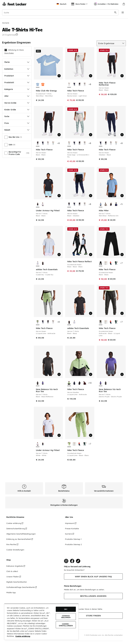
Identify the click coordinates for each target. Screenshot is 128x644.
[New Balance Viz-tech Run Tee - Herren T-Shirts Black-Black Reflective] (106, 383)
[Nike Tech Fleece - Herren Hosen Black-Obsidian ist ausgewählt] (69, 204)
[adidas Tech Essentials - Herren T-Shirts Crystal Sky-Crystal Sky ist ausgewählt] (38, 263)
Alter (17, 96)
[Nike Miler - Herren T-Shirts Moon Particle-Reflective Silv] (106, 204)
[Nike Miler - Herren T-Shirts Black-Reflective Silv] (111, 204)
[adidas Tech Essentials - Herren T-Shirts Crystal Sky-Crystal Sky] (74, 322)
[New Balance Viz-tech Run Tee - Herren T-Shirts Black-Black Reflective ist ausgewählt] (38, 383)
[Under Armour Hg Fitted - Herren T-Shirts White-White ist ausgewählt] (38, 444)
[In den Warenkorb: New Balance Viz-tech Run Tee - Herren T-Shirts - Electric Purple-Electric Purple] (122, 374)
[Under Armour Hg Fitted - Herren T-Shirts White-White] (43, 204)
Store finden (9, 53)
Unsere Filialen (14, 577)
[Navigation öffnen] (123, 12)
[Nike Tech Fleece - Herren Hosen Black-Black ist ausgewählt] (38, 143)
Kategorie (17, 89)
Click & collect (12, 571)
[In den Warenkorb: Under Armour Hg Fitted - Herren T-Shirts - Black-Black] (59, 196)
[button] (17, 34)
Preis (17, 123)
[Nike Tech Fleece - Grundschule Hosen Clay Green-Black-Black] (116, 263)
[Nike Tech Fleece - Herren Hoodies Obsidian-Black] (74, 383)
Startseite (6, 23)
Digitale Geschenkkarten (17, 582)
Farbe (17, 116)
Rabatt (17, 130)
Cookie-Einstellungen (15, 550)
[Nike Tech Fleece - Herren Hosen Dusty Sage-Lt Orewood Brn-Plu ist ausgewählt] (69, 143)
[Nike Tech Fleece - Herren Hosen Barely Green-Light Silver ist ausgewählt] (69, 84)
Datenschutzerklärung (17, 528)
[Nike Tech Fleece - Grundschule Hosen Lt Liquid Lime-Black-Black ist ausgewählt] (69, 444)
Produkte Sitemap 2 (73, 544)
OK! (66, 609)
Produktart (17, 76)
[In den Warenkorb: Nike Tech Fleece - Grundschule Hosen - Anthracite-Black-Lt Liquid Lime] (122, 313)
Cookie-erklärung (15, 523)
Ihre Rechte (12, 544)
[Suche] (60, 12)
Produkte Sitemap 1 (73, 539)
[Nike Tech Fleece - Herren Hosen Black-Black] (80, 84)
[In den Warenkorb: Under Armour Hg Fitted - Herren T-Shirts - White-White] (59, 435)
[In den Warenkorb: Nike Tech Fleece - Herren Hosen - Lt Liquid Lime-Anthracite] (59, 313)
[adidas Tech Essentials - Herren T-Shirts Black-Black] (43, 263)
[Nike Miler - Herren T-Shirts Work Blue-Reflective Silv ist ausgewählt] (101, 204)
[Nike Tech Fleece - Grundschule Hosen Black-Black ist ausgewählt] (101, 263)
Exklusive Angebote (16, 566)
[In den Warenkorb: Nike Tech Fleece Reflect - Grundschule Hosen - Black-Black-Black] (91, 255)
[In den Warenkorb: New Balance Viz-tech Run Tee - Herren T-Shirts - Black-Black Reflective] (59, 374)
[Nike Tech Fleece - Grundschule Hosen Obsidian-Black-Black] (111, 263)
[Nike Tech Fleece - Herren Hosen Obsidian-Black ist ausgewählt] (101, 143)
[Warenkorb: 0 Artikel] (124, 4)
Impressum (71, 523)
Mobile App (11, 592)
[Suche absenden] (115, 12)
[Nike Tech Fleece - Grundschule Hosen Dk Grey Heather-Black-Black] (106, 263)
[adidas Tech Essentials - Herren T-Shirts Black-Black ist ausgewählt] (69, 322)
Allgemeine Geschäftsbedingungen (21, 534)
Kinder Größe (17, 110)
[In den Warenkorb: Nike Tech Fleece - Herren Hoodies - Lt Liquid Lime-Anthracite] (91, 374)
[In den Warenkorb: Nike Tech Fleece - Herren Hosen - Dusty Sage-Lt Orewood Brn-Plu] (91, 135)
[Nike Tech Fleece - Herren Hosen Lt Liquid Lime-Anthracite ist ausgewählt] (38, 322)
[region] (41, 622)
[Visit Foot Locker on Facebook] (72, 561)
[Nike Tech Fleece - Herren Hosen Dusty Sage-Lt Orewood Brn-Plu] (53, 143)
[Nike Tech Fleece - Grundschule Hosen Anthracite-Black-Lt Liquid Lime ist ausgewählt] (101, 322)
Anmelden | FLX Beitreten (106, 4)
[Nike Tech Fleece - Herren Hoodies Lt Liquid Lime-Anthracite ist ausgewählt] (69, 383)
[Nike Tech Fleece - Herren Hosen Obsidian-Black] (74, 84)
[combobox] (60, 12)
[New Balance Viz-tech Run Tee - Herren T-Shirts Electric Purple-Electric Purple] (43, 383)
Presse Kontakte (72, 528)
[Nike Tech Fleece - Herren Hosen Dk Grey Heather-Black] (85, 84)
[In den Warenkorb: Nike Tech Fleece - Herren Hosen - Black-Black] (59, 135)
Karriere (70, 534)
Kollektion (17, 69)
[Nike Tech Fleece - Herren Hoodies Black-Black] (80, 383)
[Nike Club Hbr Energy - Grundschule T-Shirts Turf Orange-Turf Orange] (43, 84)
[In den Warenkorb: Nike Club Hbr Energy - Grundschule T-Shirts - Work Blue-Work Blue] (59, 76)
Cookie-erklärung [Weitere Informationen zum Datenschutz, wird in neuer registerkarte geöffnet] (23, 636)
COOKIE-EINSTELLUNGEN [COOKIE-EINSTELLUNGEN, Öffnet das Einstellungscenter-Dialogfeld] (66, 625)
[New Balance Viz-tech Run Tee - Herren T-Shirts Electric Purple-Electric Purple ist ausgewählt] (101, 383)
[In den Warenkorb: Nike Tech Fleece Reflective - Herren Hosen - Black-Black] (122, 76)
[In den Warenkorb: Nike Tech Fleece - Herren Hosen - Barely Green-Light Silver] (91, 76)
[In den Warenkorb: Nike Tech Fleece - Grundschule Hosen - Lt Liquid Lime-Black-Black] (91, 435)
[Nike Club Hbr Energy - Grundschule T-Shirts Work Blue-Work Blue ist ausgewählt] (38, 84)
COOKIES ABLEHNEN (66, 617)
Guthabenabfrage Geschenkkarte (22, 587)
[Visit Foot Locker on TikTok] (78, 561)
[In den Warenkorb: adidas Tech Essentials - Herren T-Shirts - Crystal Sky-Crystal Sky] (59, 255)
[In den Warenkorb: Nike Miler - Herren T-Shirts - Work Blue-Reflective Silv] (122, 196)
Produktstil (17, 82)
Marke (17, 62)
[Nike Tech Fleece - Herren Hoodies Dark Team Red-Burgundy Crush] (85, 383)
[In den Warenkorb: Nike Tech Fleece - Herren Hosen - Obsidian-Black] (122, 135)
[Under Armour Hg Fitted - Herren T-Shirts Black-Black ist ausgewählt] (38, 204)
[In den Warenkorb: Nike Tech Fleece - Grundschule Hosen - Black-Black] (122, 255)
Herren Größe (17, 103)
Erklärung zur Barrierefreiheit (20, 539)
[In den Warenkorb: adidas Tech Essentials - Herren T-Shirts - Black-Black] (91, 313)
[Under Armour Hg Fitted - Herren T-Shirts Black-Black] (43, 444)
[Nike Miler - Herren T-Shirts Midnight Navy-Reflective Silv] (116, 204)
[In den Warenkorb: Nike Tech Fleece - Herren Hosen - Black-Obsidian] (91, 196)
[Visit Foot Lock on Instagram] (66, 561)
